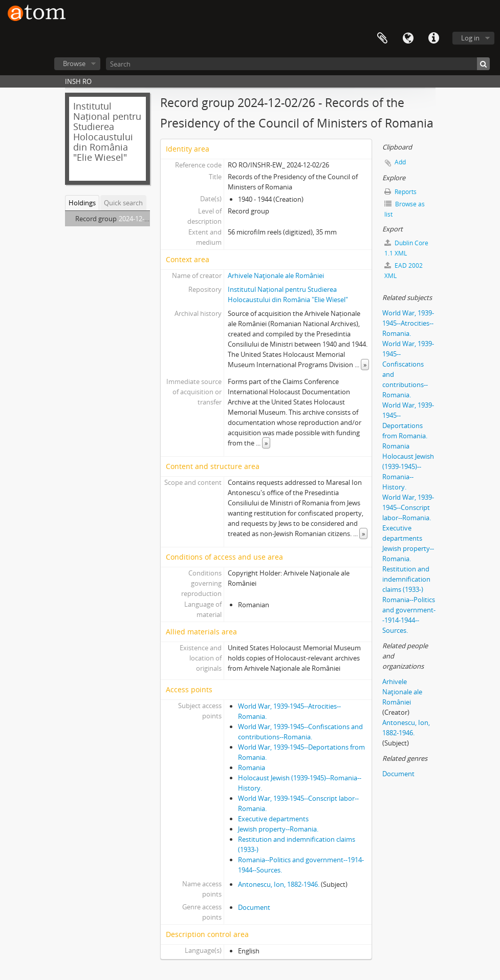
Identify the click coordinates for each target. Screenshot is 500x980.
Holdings (82, 203)
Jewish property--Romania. (278, 829)
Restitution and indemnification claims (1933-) (406, 579)
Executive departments (273, 819)
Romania (252, 768)
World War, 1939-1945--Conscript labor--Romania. (408, 507)
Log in (470, 38)
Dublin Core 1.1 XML (406, 248)
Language (408, 38)
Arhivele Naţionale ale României (276, 275)
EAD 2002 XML (404, 271)
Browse (74, 63)
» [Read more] (365, 365)
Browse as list (405, 209)
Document (254, 907)
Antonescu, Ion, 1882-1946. (279, 884)
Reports (400, 192)
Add (400, 162)
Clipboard (382, 38)
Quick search (123, 203)
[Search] (298, 64)
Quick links (433, 38)
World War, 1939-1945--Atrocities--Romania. (408, 323)
